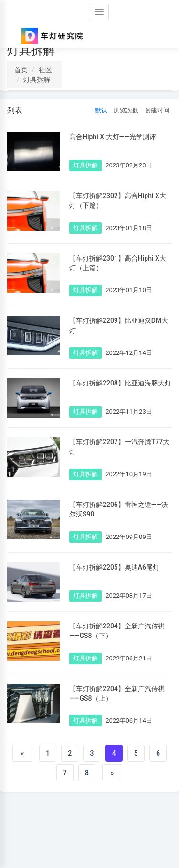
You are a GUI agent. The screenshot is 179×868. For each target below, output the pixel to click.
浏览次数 (126, 110)
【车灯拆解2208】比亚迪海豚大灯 (120, 383)
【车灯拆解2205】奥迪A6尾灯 (114, 567)
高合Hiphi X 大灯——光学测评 (113, 137)
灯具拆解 (37, 79)
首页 (21, 70)
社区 (45, 70)
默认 (101, 110)
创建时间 (157, 110)
